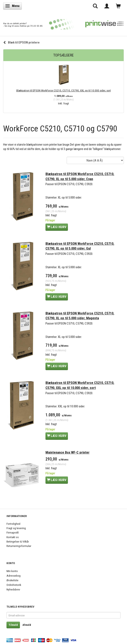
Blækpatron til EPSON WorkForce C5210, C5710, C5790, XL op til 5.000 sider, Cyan (80, 176)
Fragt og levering (16, 528)
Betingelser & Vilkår (18, 541)
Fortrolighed (13, 524)
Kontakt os (13, 537)
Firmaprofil (13, 532)
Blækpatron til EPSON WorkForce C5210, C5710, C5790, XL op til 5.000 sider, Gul (80, 246)
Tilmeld (13, 625)
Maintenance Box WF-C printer (67, 452)
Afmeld (27, 625)
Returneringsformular (19, 546)
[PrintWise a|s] (63, 23)
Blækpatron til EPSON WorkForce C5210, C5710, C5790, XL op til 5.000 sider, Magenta (80, 316)
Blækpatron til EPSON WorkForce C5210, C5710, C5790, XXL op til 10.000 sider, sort (64, 90)
